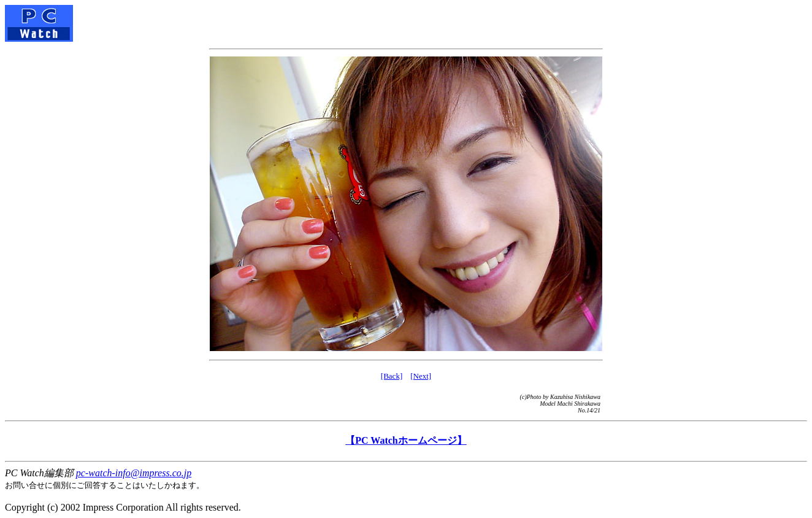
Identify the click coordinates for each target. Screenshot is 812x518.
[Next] (421, 376)
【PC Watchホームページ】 (406, 440)
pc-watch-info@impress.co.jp (134, 473)
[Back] (392, 376)
